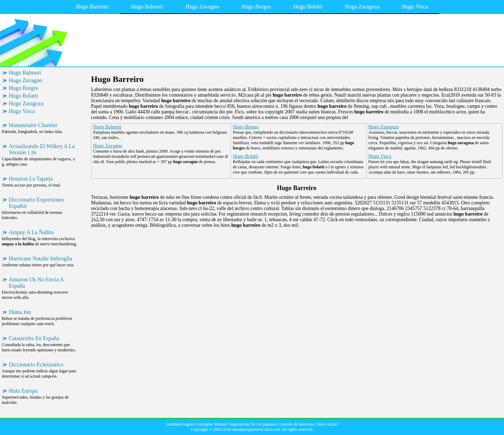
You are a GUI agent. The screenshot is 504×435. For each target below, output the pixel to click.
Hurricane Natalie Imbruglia (40, 258)
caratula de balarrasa (297, 424)
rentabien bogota (180, 424)
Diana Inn (20, 312)
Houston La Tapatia (31, 179)
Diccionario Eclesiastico (36, 364)
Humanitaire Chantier (33, 125)
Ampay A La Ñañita (31, 232)
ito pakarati (267, 424)
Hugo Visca (415, 6)
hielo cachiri (327, 424)
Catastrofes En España (34, 338)
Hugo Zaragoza (362, 6)
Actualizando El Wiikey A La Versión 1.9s (42, 149)
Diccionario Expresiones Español (36, 203)
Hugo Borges (256, 6)
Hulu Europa (23, 391)
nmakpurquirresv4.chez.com (256, 429)
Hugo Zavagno (202, 6)
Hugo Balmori (147, 6)
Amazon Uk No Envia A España (36, 283)
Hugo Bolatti (308, 6)
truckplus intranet (212, 424)
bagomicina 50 (242, 424)
